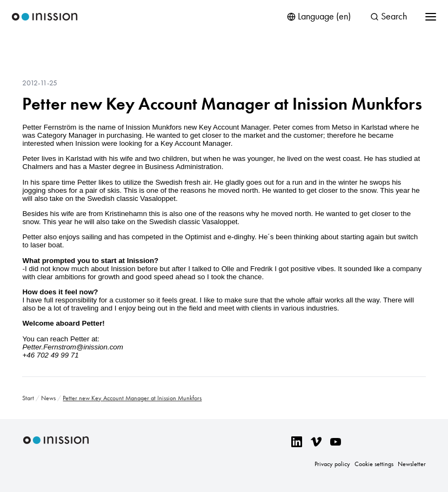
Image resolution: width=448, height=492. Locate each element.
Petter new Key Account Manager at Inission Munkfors (222, 104)
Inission (45, 17)
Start (28, 398)
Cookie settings (374, 464)
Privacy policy (332, 464)
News (48, 398)
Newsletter (412, 464)
